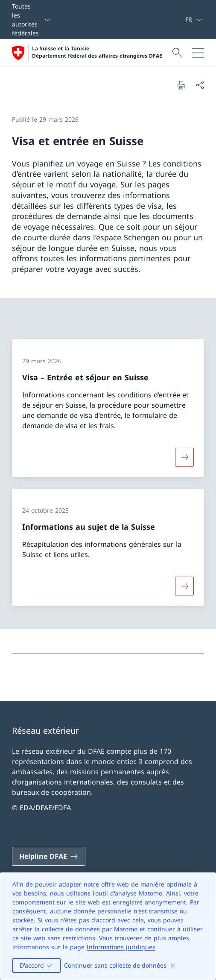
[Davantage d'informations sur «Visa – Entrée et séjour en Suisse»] (184, 457)
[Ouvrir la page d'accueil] (87, 53)
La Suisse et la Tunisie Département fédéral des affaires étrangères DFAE (97, 52)
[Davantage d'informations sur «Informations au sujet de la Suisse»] (184, 586)
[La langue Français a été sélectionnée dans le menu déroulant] (194, 20)
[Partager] (200, 85)
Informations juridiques (121, 947)
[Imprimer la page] (181, 85)
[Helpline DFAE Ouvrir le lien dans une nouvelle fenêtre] (49, 856)
